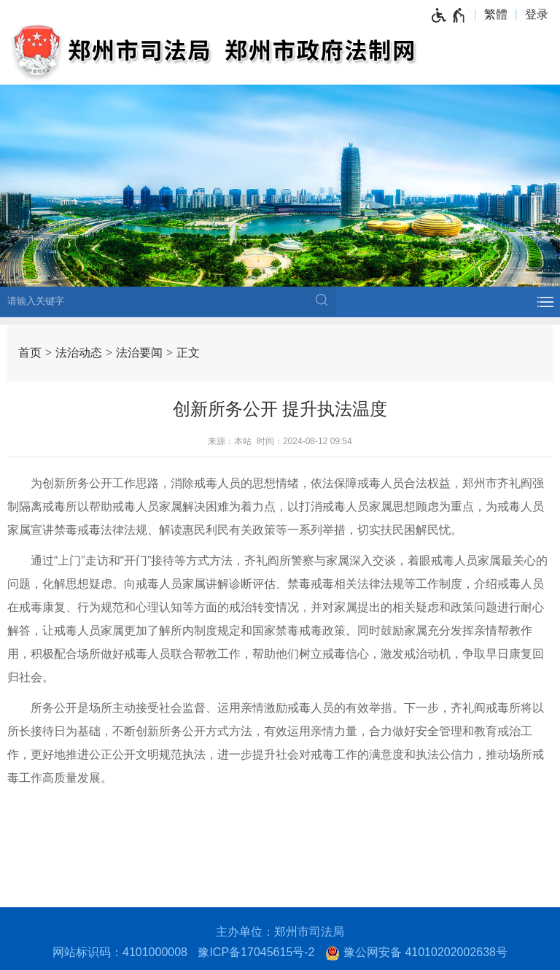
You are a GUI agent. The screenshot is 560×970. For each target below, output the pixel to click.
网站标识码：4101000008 (120, 952)
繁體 (496, 14)
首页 (30, 353)
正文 (188, 353)
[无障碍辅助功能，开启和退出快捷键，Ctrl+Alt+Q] (449, 15)
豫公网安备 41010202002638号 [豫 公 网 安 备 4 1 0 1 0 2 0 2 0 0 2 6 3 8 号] (416, 953)
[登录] (540, 15)
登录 (537, 14)
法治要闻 (139, 353)
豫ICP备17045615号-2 (256, 952)
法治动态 (79, 353)
